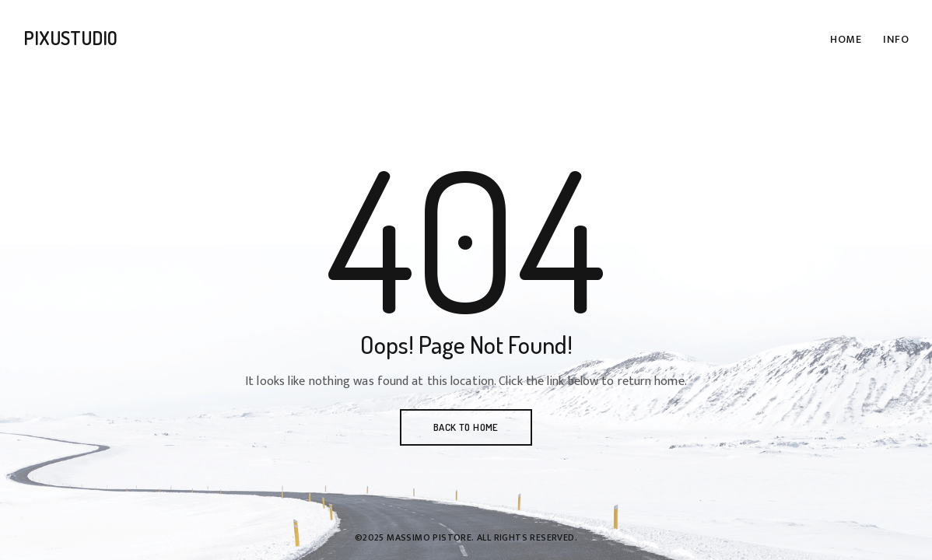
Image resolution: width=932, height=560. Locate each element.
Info (896, 39)
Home (846, 39)
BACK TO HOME (466, 427)
